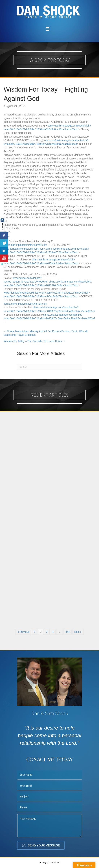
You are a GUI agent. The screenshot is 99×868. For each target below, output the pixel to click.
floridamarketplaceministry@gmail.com (25, 245)
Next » (78, 632)
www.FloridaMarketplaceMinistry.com (24, 293)
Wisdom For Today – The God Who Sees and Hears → (34, 341)
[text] (50, 775)
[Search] (50, 367)
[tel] (50, 808)
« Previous (23, 632)
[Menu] (48, 29)
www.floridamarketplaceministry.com (24, 249)
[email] (50, 786)
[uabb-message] (50, 826)
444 (68, 632)
